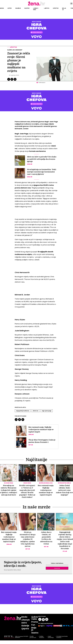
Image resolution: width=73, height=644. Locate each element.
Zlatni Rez (35, 411)
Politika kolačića (42, 637)
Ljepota (47, 8)
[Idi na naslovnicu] (37, 5)
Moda (2, 8)
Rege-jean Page (47, 411)
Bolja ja (64, 9)
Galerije (18, 8)
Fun (72, 8)
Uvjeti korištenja (51, 637)
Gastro (27, 8)
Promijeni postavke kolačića (62, 637)
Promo (35, 622)
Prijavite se (57, 568)
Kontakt (26, 637)
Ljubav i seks (36, 9)
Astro (10, 8)
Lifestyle (56, 8)
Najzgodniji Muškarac (23, 411)
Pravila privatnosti (33, 637)
